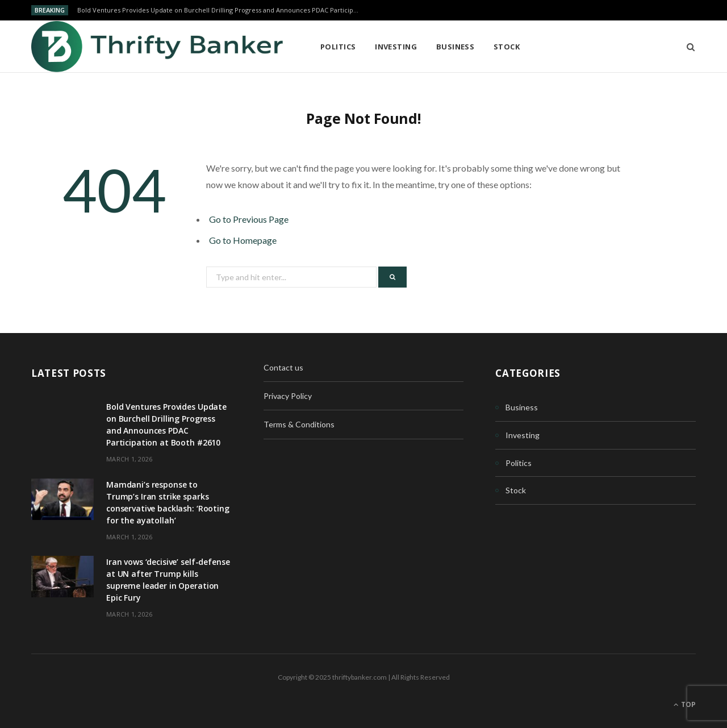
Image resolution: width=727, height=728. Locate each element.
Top (685, 704)
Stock (507, 47)
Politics (338, 47)
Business (456, 47)
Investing (396, 47)
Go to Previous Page (249, 219)
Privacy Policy (288, 396)
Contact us (283, 367)
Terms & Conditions (299, 424)
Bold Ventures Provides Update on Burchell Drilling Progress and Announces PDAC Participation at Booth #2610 (222, 10)
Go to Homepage (243, 240)
